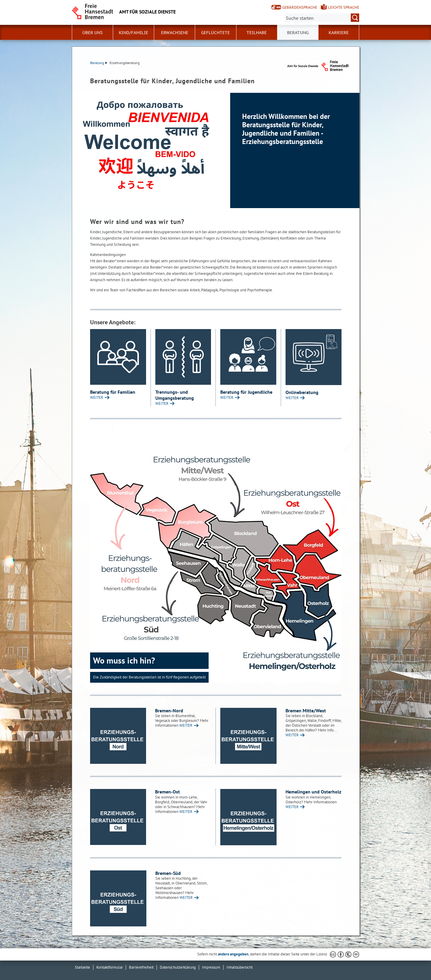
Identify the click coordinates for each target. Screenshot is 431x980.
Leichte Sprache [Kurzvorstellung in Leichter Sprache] (344, 7)
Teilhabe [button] (257, 33)
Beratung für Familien (113, 392)
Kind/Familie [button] (133, 33)
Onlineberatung (302, 392)
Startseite (82, 967)
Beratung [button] (298, 33)
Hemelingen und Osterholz (313, 792)
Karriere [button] (339, 33)
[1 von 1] (216, 150)
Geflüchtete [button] (215, 33)
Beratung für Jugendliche (246, 392)
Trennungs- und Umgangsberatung (175, 395)
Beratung (99, 63)
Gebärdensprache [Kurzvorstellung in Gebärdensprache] (300, 7)
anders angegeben (233, 954)
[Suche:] (322, 18)
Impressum (211, 967)
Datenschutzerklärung (178, 967)
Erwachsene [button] (175, 33)
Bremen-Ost (167, 792)
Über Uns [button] (92, 33)
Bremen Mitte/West (306, 711)
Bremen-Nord (169, 711)
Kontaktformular (110, 967)
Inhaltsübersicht (240, 967)
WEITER (97, 397)
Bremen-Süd (168, 873)
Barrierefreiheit (141, 967)
